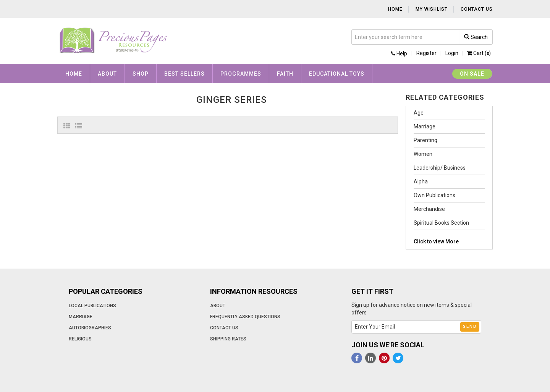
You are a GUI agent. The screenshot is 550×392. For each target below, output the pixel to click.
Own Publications (434, 195)
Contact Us (477, 9)
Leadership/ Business (440, 168)
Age (419, 113)
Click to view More (436, 241)
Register (426, 53)
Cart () (479, 53)
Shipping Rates (228, 339)
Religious (80, 339)
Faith (285, 74)
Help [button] (399, 53)
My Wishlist (432, 9)
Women (423, 154)
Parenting (425, 140)
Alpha (421, 181)
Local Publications (92, 306)
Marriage (425, 126)
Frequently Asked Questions (245, 317)
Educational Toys (337, 74)
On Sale (472, 74)
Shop (141, 74)
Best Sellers (184, 74)
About (107, 74)
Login (452, 53)
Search (476, 37)
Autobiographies (90, 328)
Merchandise (429, 209)
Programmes (241, 74)
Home (395, 9)
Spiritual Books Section (441, 223)
